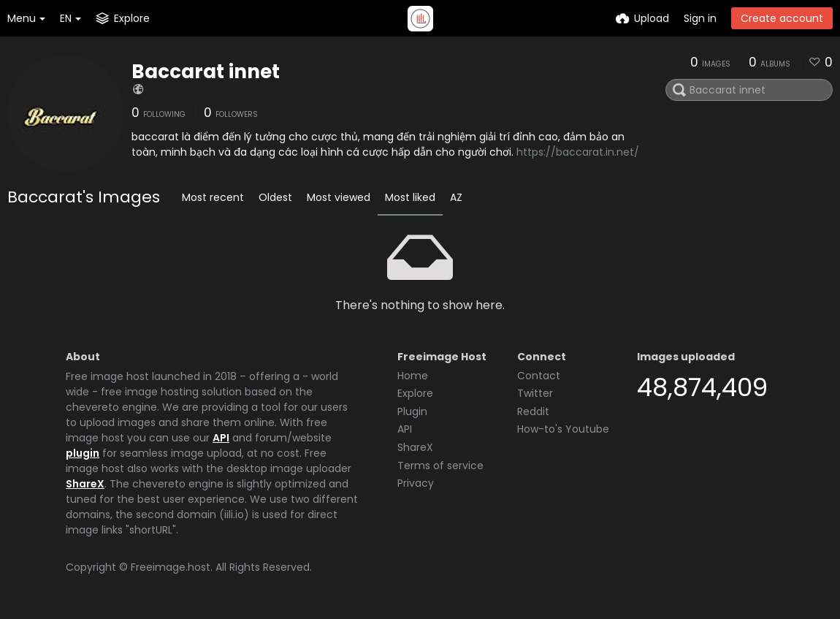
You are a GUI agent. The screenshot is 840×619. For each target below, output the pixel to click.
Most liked (410, 197)
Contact (539, 376)
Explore (415, 393)
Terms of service (440, 466)
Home (413, 376)
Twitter (535, 393)
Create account (782, 18)
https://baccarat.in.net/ (578, 152)
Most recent (213, 197)
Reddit (533, 411)
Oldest (275, 197)
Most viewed (339, 197)
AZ (456, 197)
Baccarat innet (206, 72)
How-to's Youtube (563, 429)
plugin (83, 453)
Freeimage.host (171, 567)
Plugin (412, 411)
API (221, 438)
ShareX (85, 484)
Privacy (416, 483)
